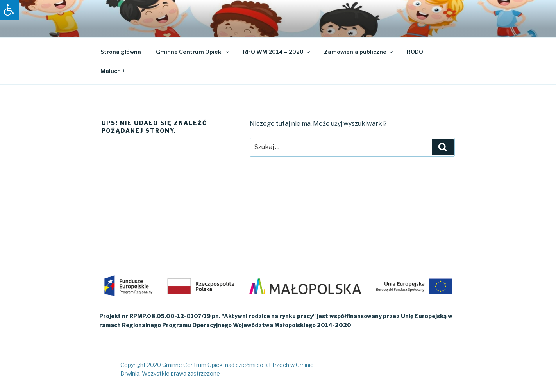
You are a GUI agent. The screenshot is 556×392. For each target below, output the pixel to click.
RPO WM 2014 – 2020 (277, 52)
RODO (415, 52)
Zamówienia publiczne (359, 52)
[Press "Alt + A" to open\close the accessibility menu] (10, 10)
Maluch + (113, 71)
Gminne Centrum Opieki (193, 52)
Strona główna (121, 52)
